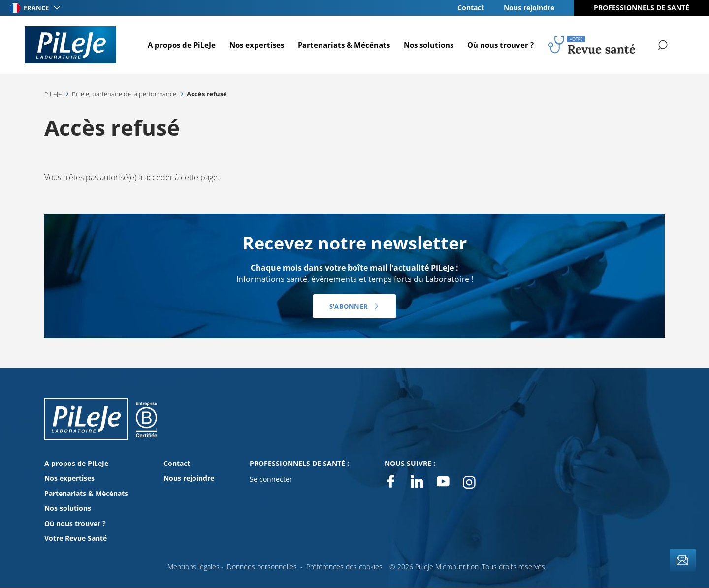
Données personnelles (262, 567)
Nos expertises (256, 45)
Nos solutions (428, 45)
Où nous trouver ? (500, 45)
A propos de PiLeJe (181, 45)
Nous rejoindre (529, 8)
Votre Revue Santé (76, 538)
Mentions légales (193, 567)
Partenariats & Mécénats (343, 45)
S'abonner (349, 306)
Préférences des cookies (344, 567)
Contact (471, 8)
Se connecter (271, 479)
